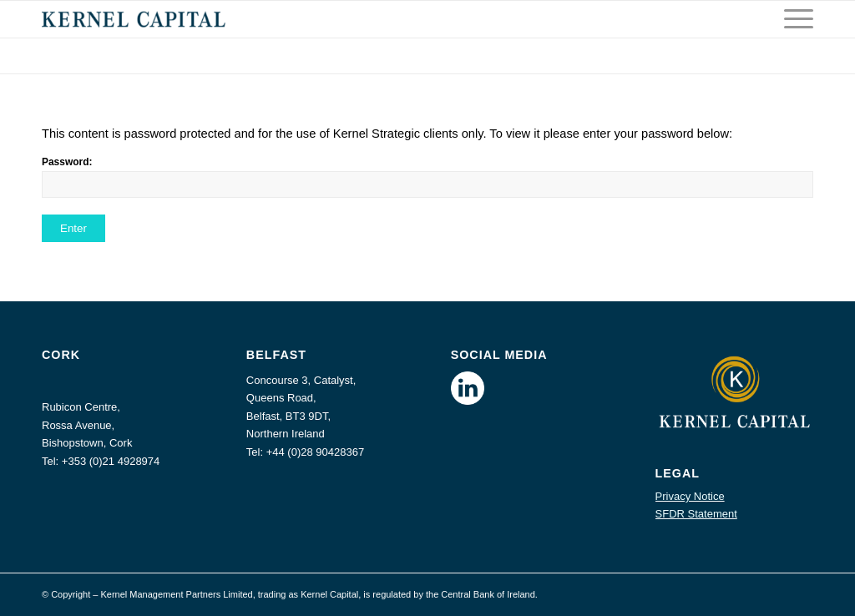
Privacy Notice (690, 496)
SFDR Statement (696, 514)
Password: (427, 177)
